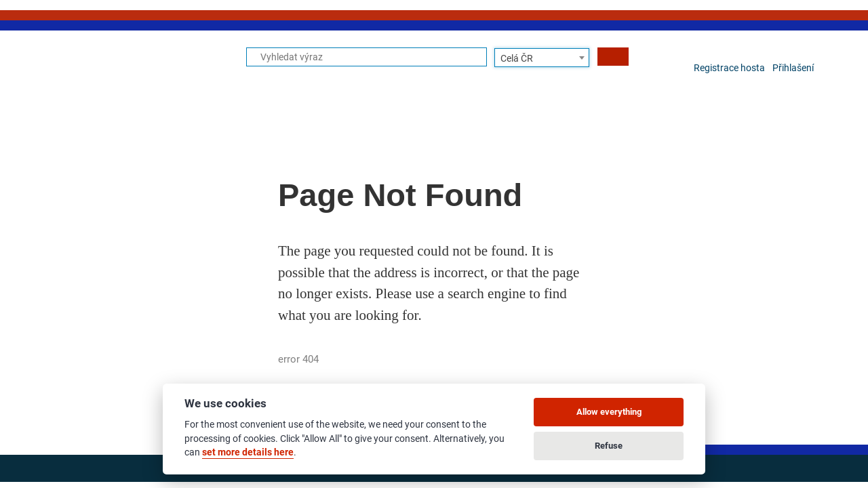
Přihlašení (793, 68)
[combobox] (542, 58)
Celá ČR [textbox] (517, 58)
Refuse (609, 446)
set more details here (248, 452)
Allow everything (609, 412)
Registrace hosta (729, 68)
